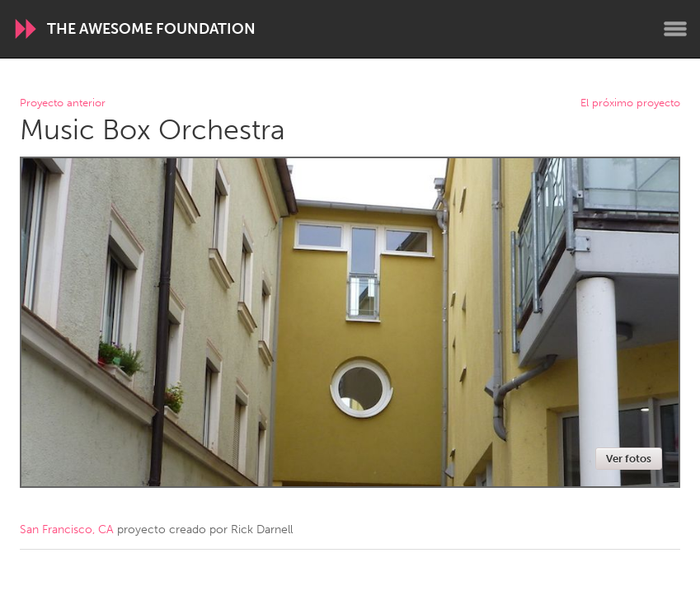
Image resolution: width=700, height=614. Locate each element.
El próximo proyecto (630, 103)
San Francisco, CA (67, 530)
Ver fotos (629, 459)
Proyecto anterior (63, 103)
